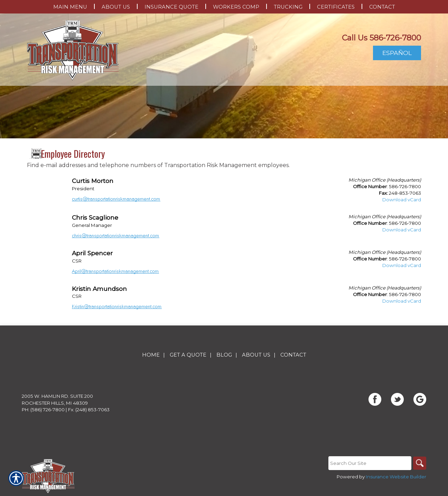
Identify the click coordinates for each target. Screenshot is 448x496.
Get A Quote (188, 355)
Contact (293, 355)
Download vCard (402, 200)
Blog (224, 355)
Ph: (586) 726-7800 (43, 410)
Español (397, 53)
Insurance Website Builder (396, 477)
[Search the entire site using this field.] (369, 463)
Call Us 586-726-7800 (381, 38)
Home (151, 355)
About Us (256, 355)
